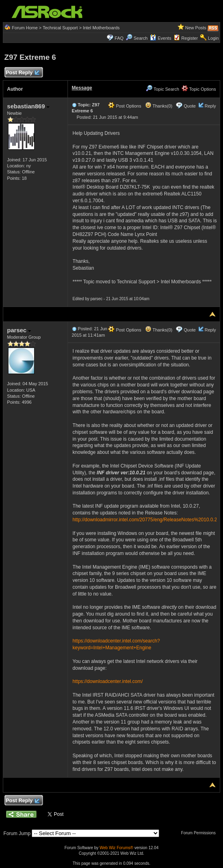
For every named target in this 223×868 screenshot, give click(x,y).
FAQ (119, 38)
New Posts (196, 28)
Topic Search (162, 89)
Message (82, 88)
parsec (19, 330)
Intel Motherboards (101, 28)
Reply (210, 106)
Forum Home (25, 28)
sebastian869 (28, 106)
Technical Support (60, 28)
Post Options (125, 106)
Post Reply (23, 73)
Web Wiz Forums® (117, 848)
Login (214, 38)
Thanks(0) (159, 106)
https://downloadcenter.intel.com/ (108, 681)
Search (140, 38)
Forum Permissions (200, 833)
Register (189, 38)
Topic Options (199, 89)
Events (161, 38)
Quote (190, 106)
